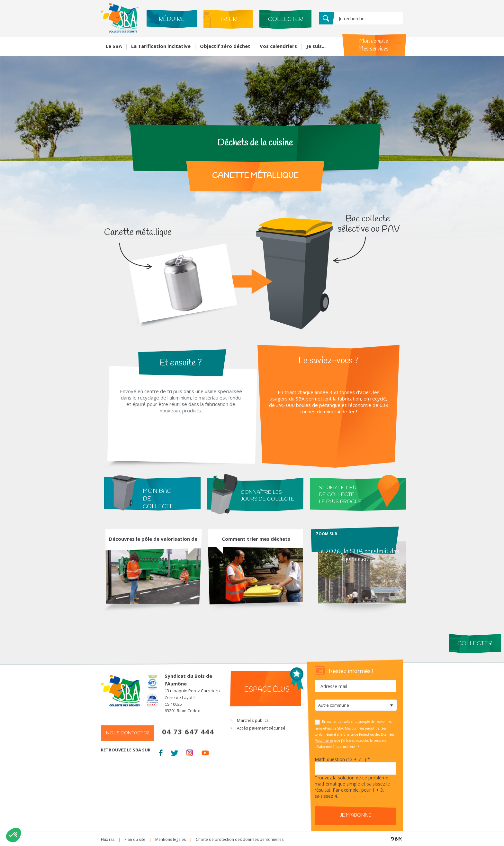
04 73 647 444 (188, 731)
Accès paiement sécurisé (261, 728)
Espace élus (267, 690)
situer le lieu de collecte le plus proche (340, 495)
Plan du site (135, 839)
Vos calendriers (278, 46)
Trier (228, 19)
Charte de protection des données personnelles (240, 839)
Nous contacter (128, 733)
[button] (14, 835)
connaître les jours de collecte (267, 496)
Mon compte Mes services (373, 45)
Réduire (172, 19)
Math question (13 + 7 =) (342, 759)
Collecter (286, 19)
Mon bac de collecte (158, 499)
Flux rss (108, 839)
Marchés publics (253, 720)
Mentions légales (171, 839)
